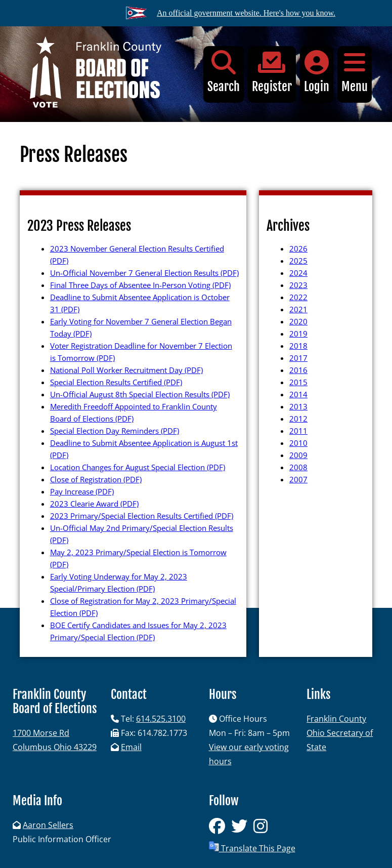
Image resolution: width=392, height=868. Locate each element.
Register (272, 72)
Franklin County (336, 719)
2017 (298, 358)
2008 (298, 467)
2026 (298, 249)
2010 (298, 443)
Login (317, 72)
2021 (298, 309)
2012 (298, 419)
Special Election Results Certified (116, 382)
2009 (298, 455)
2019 (298, 334)
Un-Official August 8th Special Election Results (140, 394)
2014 (298, 394)
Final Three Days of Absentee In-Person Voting (140, 285)
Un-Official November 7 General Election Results (144, 273)
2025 (298, 261)
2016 (298, 370)
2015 (298, 382)
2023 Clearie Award (94, 504)
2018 (298, 346)
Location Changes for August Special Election (138, 467)
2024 (298, 273)
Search (224, 72)
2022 (298, 297)
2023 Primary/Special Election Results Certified (142, 516)
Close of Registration (96, 479)
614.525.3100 (161, 719)
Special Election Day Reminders (115, 431)
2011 (298, 431)
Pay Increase (82, 491)
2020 (298, 321)
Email (131, 747)
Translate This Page (252, 848)
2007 (298, 479)
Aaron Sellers (48, 825)
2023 (298, 285)
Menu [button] (355, 72)
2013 (298, 406)
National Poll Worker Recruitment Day (126, 370)
